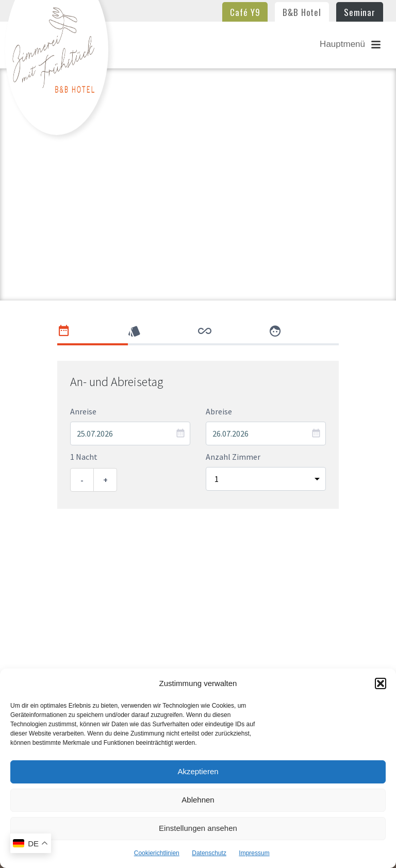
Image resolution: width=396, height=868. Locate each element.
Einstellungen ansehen (198, 828)
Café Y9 (245, 12)
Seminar (360, 12)
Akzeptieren (198, 771)
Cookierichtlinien (157, 853)
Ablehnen (198, 800)
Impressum (254, 853)
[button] (381, 683)
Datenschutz (209, 853)
